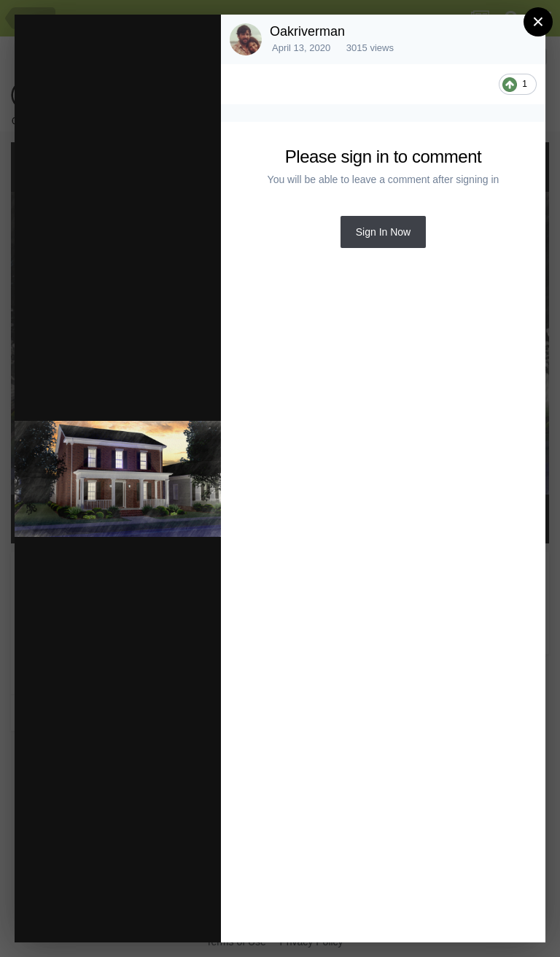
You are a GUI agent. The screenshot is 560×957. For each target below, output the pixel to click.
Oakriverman (307, 31)
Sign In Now (383, 232)
